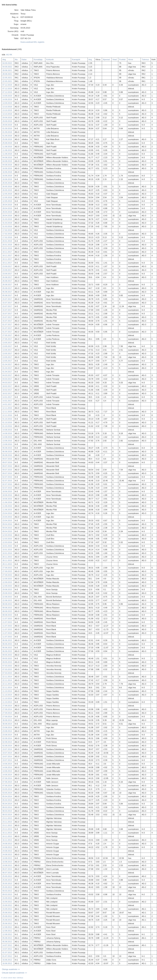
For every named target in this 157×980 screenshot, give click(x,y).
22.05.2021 (7, 78)
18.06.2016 (7, 491)
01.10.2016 (7, 419)
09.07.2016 (7, 459)
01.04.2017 (7, 364)
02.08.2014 (7, 738)
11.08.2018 (7, 147)
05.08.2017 (7, 288)
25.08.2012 (7, 913)
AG (8, 55)
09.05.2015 (7, 655)
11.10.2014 (7, 691)
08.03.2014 (7, 807)
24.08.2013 (7, 844)
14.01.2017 (7, 397)
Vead (115, 59)
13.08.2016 (7, 441)
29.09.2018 (7, 118)
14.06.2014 (7, 764)
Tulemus (145, 59)
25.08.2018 (7, 139)
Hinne (131, 59)
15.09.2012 (7, 898)
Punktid (122, 59)
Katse (24, 59)
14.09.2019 (7, 96)
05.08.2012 (7, 938)
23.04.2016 (7, 513)
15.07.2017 (7, 299)
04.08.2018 (7, 157)
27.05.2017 (7, 335)
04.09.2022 (7, 63)
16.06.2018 (7, 168)
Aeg (4, 59)
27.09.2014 (7, 706)
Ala (16, 59)
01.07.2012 (7, 953)
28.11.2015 (7, 557)
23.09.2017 (7, 266)
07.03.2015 (7, 666)
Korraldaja (38, 59)
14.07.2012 (7, 945)
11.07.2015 (7, 619)
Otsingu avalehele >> (11, 969)
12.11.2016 (7, 408)
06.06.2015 (7, 640)
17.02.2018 (7, 230)
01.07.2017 (7, 324)
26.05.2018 (7, 183)
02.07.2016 (7, 477)
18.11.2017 (7, 252)
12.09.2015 (7, 579)
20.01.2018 (7, 241)
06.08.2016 (7, 448)
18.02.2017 (7, 386)
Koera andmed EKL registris (32, 42)
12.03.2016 (7, 535)
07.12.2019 (7, 85)
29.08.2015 (7, 589)
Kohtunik (50, 59)
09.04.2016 (7, 524)
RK (11, 55)
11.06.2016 (7, 502)
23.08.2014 (7, 727)
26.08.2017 (7, 277)
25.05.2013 (7, 876)
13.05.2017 (7, 343)
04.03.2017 (7, 375)
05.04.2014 (7, 796)
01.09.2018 (7, 128)
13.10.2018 (7, 107)
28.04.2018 (7, 205)
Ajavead (106, 59)
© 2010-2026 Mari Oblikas (12, 978)
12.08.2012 (7, 927)
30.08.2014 (7, 720)
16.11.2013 (7, 833)
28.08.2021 (7, 70)
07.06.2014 (7, 778)
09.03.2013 (7, 891)
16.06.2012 (7, 960)
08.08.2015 (7, 604)
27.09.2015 (7, 568)
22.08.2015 (7, 597)
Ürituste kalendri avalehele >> (15, 973)
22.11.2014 (7, 677)
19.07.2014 (7, 749)
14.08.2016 (7, 430)
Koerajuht (76, 59)
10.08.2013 (7, 858)
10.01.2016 (7, 546)
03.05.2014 (7, 789)
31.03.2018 (7, 219)
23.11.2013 (7, 818)
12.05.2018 (7, 194)
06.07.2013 (7, 869)
